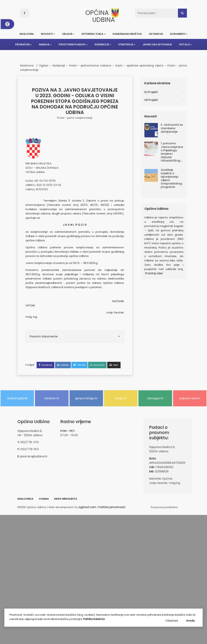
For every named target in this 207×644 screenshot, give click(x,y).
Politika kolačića (94, 619)
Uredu (190, 621)
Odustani (172, 621)
